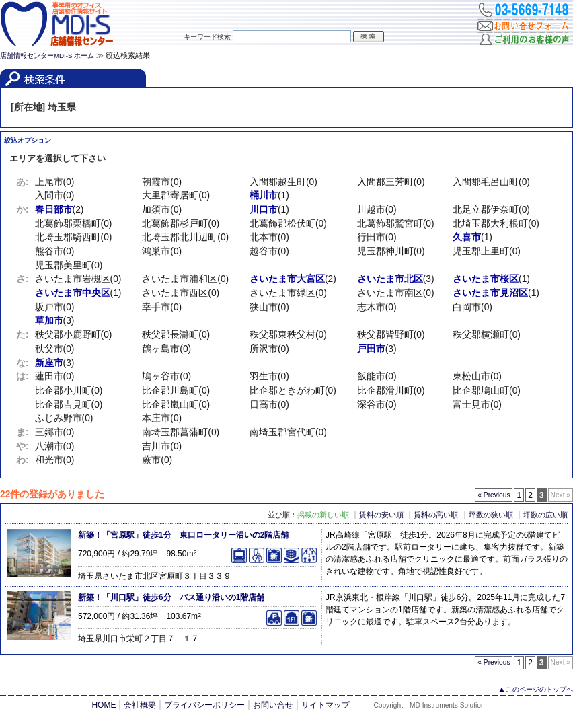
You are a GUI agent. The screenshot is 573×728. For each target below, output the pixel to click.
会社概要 (140, 705)
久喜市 (467, 237)
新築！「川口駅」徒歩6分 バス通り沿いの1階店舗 (171, 597)
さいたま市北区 (390, 279)
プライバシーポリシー (204, 705)
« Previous (494, 495)
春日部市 (54, 210)
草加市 (49, 321)
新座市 (49, 363)
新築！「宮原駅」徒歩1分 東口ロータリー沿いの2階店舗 (183, 535)
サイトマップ (326, 705)
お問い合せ (273, 705)
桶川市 (264, 195)
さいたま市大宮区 (287, 279)
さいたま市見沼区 (490, 293)
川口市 (264, 210)
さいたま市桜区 (486, 279)
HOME (104, 705)
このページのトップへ (539, 689)
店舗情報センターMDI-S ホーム (47, 56)
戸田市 (371, 349)
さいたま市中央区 (73, 293)
